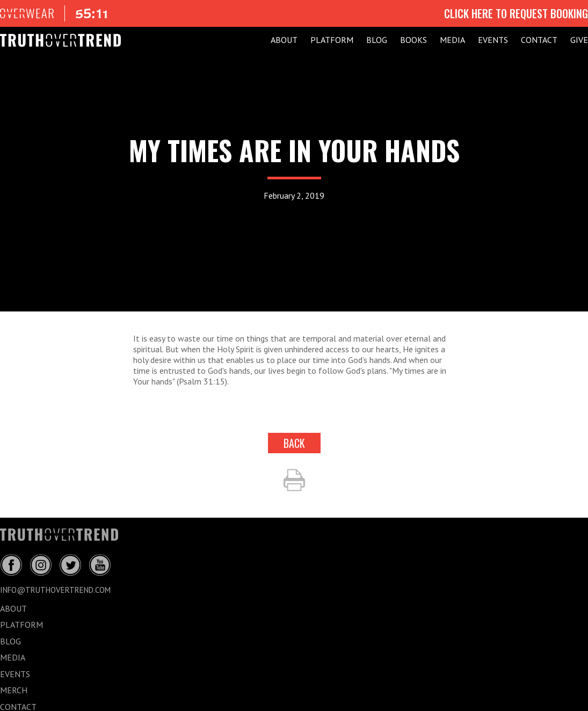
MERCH (14, 690)
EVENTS (493, 40)
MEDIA (452, 40)
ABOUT (284, 40)
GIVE (579, 40)
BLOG (377, 40)
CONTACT (539, 40)
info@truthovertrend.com (55, 590)
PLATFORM (332, 40)
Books (413, 40)
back (294, 443)
